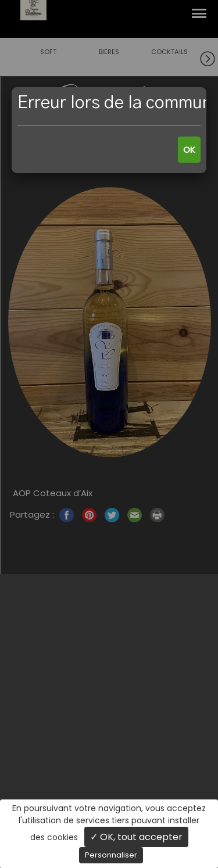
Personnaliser (111, 855)
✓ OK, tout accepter (136, 837)
